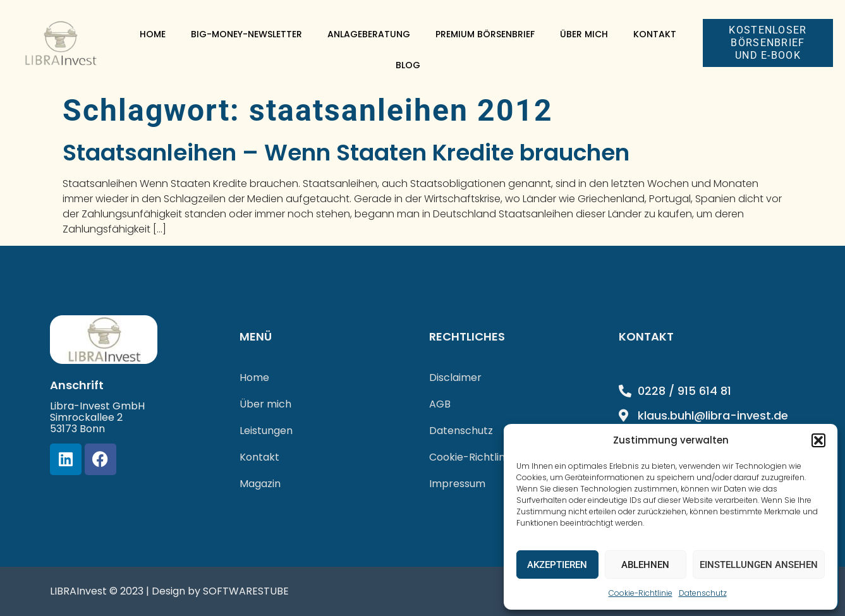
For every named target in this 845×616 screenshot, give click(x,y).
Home (153, 34)
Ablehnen (645, 565)
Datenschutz (703, 593)
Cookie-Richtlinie (641, 593)
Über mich (584, 34)
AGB (440, 404)
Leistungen (266, 431)
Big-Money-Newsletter (246, 34)
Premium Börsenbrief (485, 34)
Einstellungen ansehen (759, 565)
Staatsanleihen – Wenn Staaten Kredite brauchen (346, 153)
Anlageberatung (369, 34)
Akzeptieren (557, 565)
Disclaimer (455, 377)
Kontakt (655, 34)
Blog (408, 65)
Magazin (260, 484)
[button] (818, 440)
